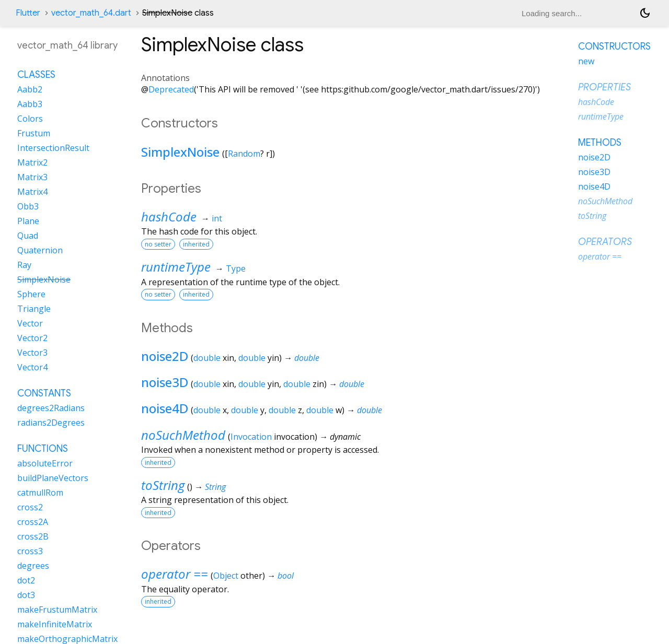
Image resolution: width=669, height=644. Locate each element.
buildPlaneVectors (53, 478)
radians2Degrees (51, 423)
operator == (175, 574)
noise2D (165, 356)
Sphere (31, 294)
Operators (605, 242)
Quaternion (40, 250)
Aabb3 (30, 104)
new (586, 61)
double (207, 358)
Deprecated (171, 89)
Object (226, 576)
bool (286, 576)
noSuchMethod (183, 435)
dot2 (26, 580)
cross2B (33, 536)
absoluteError (45, 463)
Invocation (251, 437)
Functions (43, 449)
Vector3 (32, 353)
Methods (600, 143)
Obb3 (28, 206)
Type (236, 268)
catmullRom (40, 493)
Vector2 (32, 338)
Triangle (34, 309)
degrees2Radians (51, 408)
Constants (44, 393)
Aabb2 (30, 89)
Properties (604, 87)
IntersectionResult (53, 148)
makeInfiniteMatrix (55, 624)
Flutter (28, 13)
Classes (36, 75)
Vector (30, 323)
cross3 (30, 551)
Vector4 (32, 367)
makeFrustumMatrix (57, 610)
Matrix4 (32, 192)
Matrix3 (32, 177)
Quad (28, 236)
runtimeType (176, 267)
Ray (24, 265)
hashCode (169, 216)
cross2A (33, 522)
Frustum (34, 133)
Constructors (614, 46)
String (215, 487)
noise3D (165, 382)
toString (163, 485)
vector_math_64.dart (91, 13)
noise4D (165, 408)
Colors (30, 119)
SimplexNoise (180, 152)
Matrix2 (32, 162)
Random (244, 154)
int (217, 218)
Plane (28, 221)
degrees (33, 566)
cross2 (30, 507)
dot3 (26, 595)
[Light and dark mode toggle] (645, 13)
